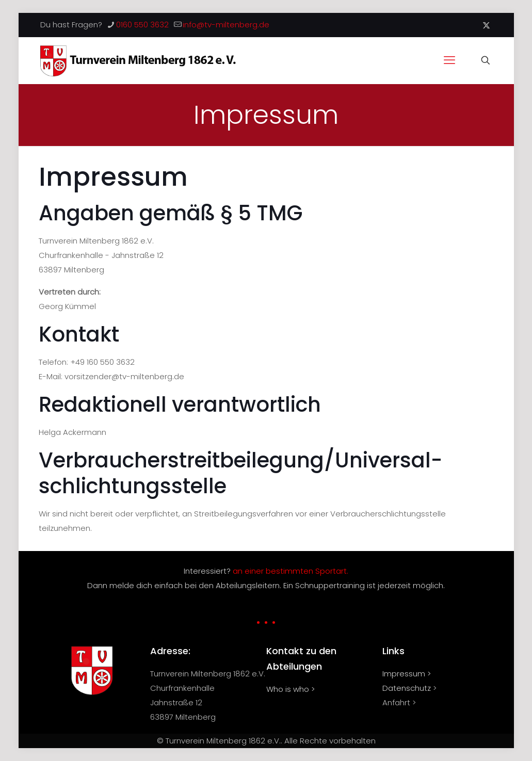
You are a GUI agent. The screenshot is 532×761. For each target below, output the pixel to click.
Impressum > (407, 674)
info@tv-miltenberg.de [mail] (226, 25)
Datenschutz (407, 688)
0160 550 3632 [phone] (142, 25)
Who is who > (291, 689)
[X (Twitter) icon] (486, 25)
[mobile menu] (449, 60)
